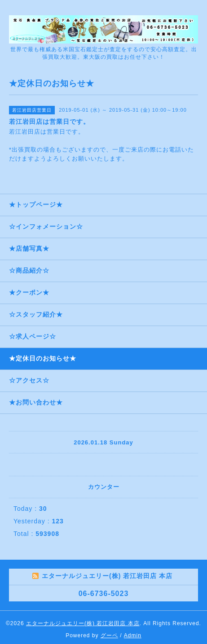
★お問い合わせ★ (36, 402)
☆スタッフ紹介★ (36, 314)
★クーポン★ (29, 292)
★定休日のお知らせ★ (43, 358)
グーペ (109, 635)
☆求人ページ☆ (33, 336)
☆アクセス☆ (29, 380)
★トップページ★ (36, 205)
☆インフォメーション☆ (46, 226)
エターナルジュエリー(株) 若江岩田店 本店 (83, 623)
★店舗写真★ (29, 248)
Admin (133, 635)
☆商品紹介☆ (29, 270)
